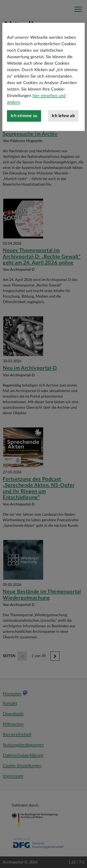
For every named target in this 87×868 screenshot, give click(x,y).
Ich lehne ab (63, 128)
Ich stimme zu (24, 128)
